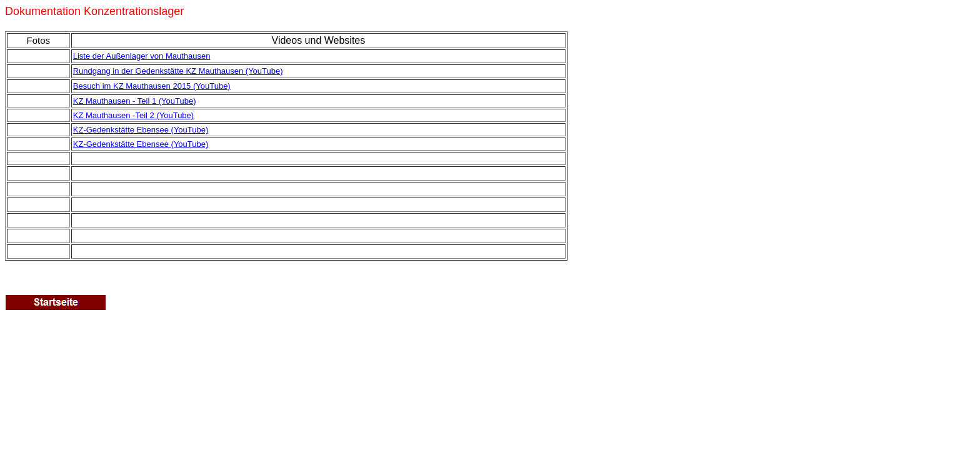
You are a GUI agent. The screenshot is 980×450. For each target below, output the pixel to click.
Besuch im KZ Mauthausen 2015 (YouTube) (152, 86)
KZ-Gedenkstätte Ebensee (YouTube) (141, 144)
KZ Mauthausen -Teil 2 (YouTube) (133, 115)
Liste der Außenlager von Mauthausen (142, 56)
